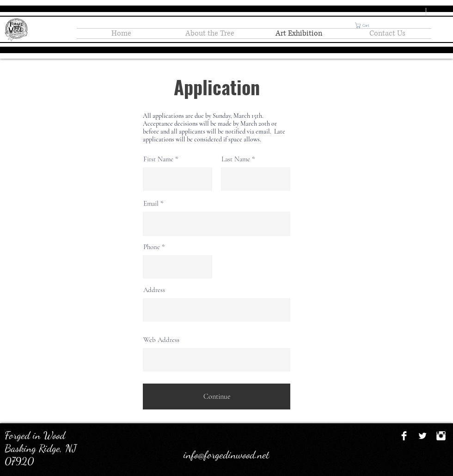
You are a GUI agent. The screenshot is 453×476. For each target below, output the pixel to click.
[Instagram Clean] (441, 436)
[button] (365, 25)
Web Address (161, 340)
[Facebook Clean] (404, 436)
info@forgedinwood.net (226, 455)
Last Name (236, 159)
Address (154, 290)
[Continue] (217, 397)
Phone (152, 247)
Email (151, 204)
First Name (158, 159)
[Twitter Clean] (422, 436)
